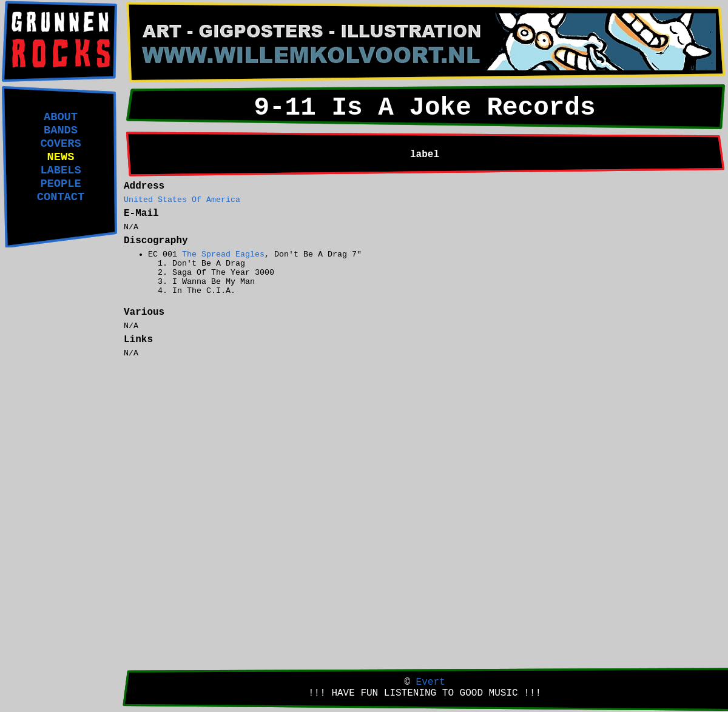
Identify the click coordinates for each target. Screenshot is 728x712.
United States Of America (182, 200)
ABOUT (61, 117)
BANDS (61, 130)
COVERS (60, 144)
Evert (431, 682)
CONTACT (61, 197)
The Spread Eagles (223, 254)
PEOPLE (60, 184)
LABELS (60, 170)
